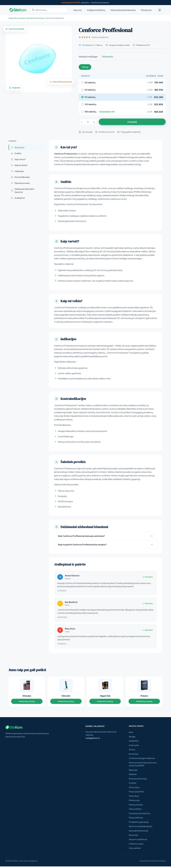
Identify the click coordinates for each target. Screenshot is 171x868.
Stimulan (27, 697)
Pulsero (144, 697)
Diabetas (133, 776)
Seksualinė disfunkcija (138, 832)
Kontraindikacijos (20, 177)
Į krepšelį (132, 122)
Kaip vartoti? (18, 159)
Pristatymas (146, 10)
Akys (131, 734)
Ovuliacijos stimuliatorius (139, 815)
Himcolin (66, 697)
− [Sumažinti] (82, 122)
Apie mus (77, 10)
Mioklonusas (134, 802)
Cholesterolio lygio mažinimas (142, 760)
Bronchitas (134, 755)
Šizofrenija (133, 836)
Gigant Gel (105, 697)
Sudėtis (16, 153)
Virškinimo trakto (136, 845)
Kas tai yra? (18, 147)
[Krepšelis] (160, 10)
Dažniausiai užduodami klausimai (23, 190)
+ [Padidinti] (94, 122)
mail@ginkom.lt (93, 740)
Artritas (132, 751)
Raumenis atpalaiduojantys (141, 828)
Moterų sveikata (136, 806)
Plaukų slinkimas (136, 819)
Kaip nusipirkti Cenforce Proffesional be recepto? (106, 544)
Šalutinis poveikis (20, 183)
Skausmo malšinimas (138, 841)
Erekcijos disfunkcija (138, 780)
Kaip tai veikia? (19, 165)
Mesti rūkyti (134, 797)
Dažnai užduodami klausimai (123, 10)
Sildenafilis (107, 57)
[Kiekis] (88, 122)
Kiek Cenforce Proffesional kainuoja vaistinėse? (106, 536)
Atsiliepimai (18, 198)
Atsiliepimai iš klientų (96, 10)
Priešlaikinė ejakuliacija (139, 824)
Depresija (133, 771)
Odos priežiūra (135, 810)
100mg (85, 67)
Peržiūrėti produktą (27, 702)
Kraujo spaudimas (137, 793)
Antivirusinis (134, 747)
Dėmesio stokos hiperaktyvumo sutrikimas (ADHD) (143, 766)
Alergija (132, 738)
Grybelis (133, 784)
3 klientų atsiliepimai (94, 37)
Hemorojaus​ (134, 789)
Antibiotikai (134, 742)
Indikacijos (17, 171)
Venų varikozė (135, 850)
